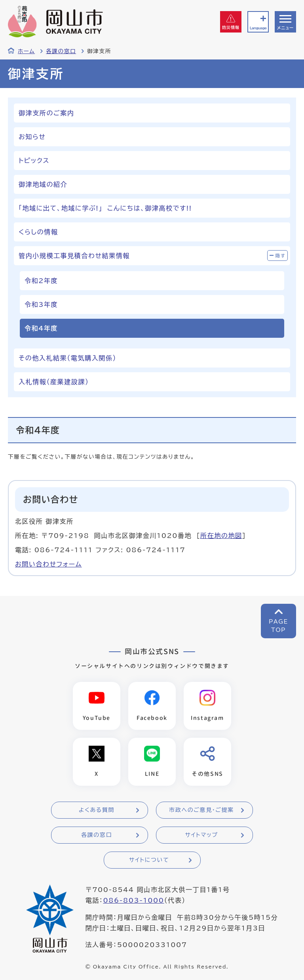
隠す (281, 256)
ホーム (26, 51)
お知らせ (32, 137)
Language (258, 28)
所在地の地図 (221, 536)
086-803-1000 (133, 900)
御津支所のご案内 (46, 113)
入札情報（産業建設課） (54, 382)
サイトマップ (201, 835)
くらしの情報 (38, 232)
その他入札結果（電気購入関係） (67, 358)
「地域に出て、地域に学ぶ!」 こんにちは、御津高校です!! (105, 208)
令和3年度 (41, 304)
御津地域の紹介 (43, 184)
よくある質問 (97, 810)
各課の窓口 (61, 51)
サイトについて (149, 860)
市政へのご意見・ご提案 (201, 810)
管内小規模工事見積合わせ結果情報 (74, 256)
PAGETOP (278, 626)
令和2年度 (41, 281)
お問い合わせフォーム (48, 564)
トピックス (34, 161)
